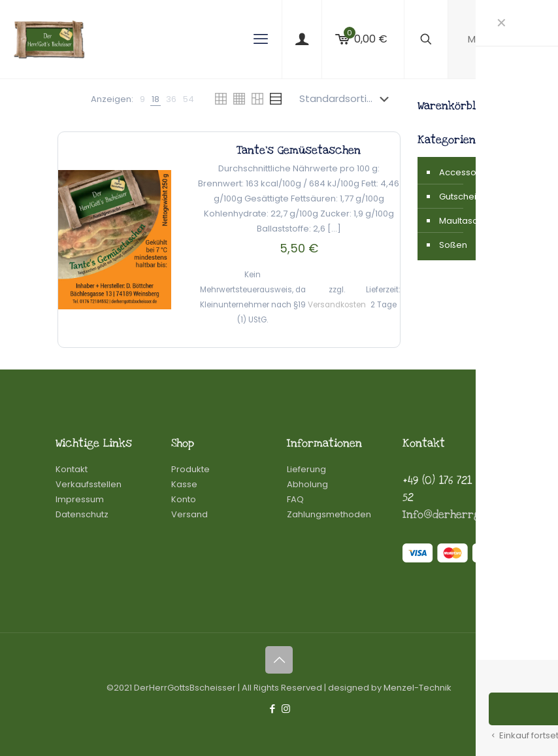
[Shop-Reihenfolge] (347, 99)
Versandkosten (337, 305)
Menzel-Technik (418, 688)
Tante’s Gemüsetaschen (299, 150)
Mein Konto (503, 39)
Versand (189, 514)
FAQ (295, 499)
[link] (142, 99)
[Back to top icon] (279, 660)
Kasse (184, 484)
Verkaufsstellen (89, 484)
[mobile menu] (261, 39)
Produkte (190, 469)
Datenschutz (82, 514)
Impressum (80, 499)
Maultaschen (465, 221)
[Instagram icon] (286, 709)
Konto (184, 499)
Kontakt (72, 469)
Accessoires (465, 172)
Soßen (453, 245)
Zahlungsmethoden (329, 514)
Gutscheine (463, 197)
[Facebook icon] (272, 709)
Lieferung (306, 469)
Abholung (307, 484)
